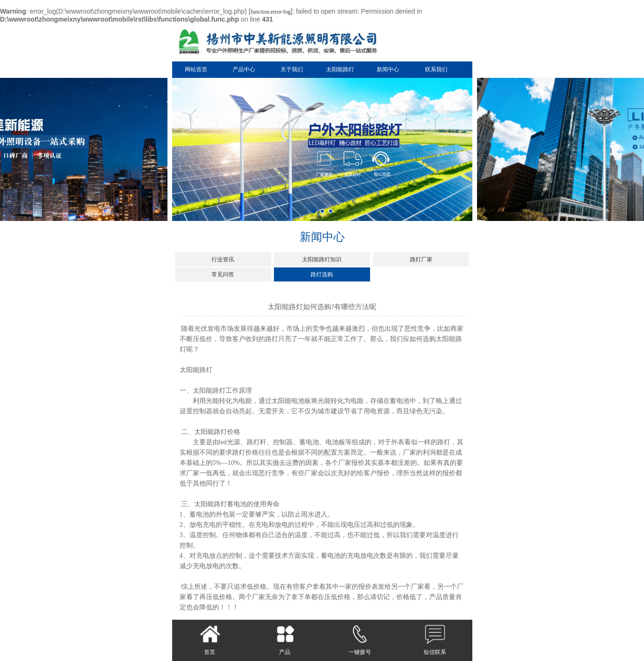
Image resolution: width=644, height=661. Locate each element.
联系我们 (436, 69)
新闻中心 (388, 69)
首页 (210, 640)
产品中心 (244, 69)
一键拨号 (360, 640)
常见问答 (223, 274)
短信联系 (435, 640)
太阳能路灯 (340, 69)
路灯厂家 (421, 259)
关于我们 (292, 69)
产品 (285, 640)
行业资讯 (223, 259)
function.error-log (270, 12)
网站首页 (196, 69)
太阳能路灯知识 (322, 259)
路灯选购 (322, 274)
